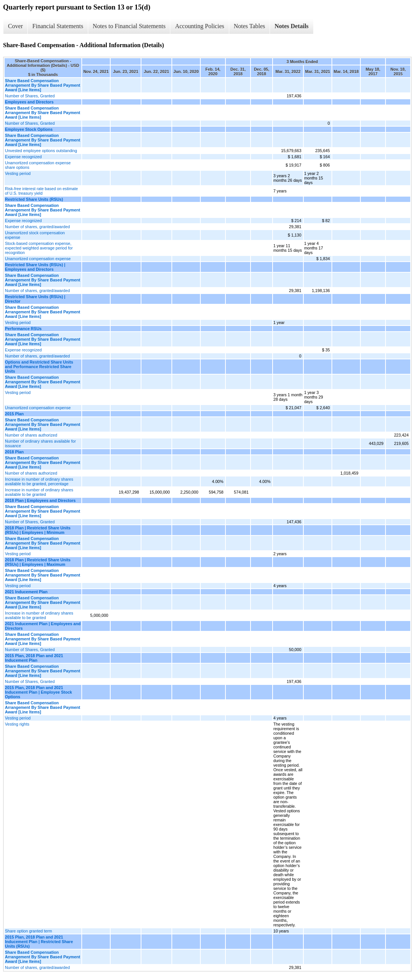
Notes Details (291, 26)
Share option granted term (29, 931)
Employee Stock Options (29, 129)
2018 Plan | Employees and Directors (40, 500)
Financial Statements (58, 26)
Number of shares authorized (31, 435)
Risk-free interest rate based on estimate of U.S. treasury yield (41, 191)
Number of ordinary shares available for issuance (40, 443)
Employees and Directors (29, 102)
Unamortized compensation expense (38, 259)
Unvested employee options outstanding (41, 151)
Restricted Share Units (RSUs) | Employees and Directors (35, 267)
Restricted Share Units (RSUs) (34, 199)
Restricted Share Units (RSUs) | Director (35, 299)
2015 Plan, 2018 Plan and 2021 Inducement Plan (34, 658)
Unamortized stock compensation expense (35, 235)
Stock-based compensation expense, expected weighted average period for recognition (39, 248)
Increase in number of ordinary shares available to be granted (39, 492)
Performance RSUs (23, 329)
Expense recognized (23, 157)
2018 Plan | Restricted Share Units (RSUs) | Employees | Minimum (38, 530)
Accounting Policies (199, 26)
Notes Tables (250, 26)
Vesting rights (17, 724)
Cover (15, 26)
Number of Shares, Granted (30, 96)
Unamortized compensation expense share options (38, 165)
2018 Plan (14, 452)
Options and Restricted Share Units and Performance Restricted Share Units (39, 367)
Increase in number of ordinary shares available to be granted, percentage (39, 481)
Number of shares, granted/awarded (37, 227)
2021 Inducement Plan (26, 592)
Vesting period (18, 173)
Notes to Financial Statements (129, 26)
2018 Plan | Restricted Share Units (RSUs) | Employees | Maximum (38, 562)
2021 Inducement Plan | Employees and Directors (43, 626)
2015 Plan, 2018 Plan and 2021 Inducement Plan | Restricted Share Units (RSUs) (39, 942)
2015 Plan (14, 414)
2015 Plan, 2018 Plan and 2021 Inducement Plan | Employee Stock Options (39, 692)
